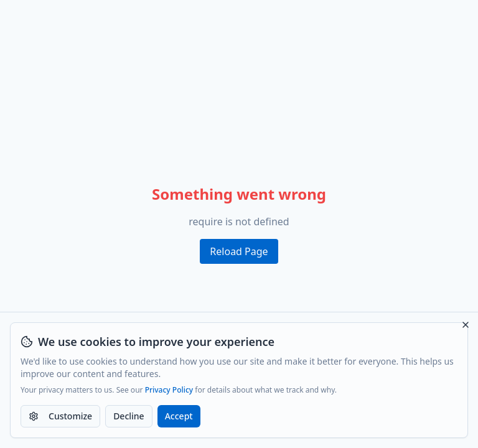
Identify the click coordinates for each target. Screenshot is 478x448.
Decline (129, 416)
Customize (60, 416)
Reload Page (239, 251)
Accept (179, 416)
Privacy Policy (169, 390)
